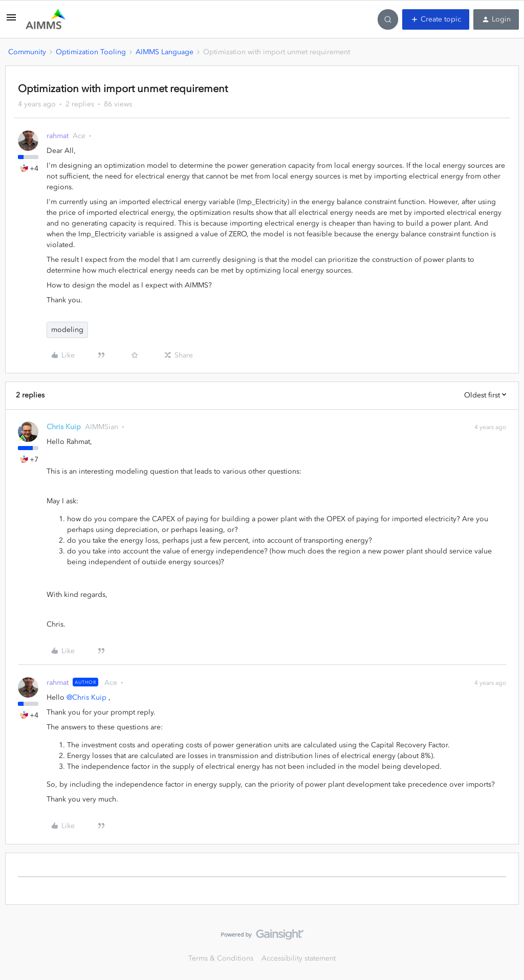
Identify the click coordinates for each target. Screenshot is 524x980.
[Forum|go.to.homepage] (46, 19)
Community (27, 52)
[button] (11, 21)
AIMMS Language (165, 52)
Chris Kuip (64, 427)
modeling (67, 330)
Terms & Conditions (221, 958)
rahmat (58, 136)
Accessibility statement (299, 958)
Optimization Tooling (91, 52)
